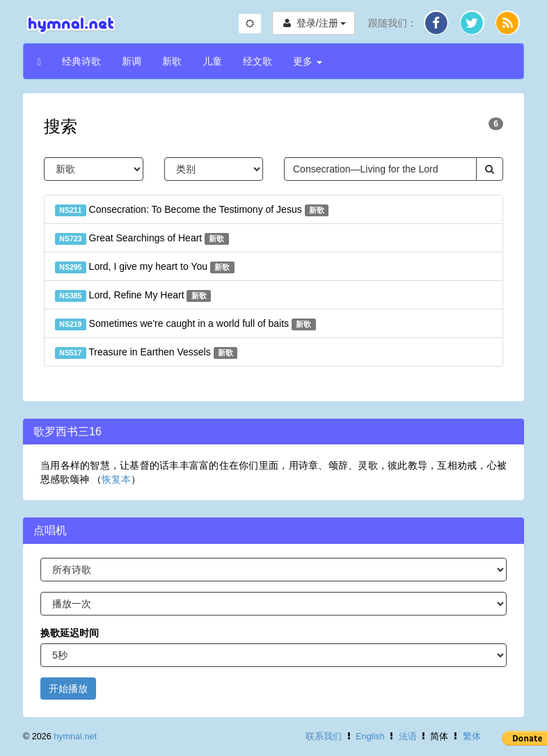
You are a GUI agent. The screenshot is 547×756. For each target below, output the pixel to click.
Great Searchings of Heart (142, 239)
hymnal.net (75, 737)
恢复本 (116, 479)
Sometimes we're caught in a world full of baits (185, 324)
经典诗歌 (81, 61)
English (370, 737)
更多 (308, 61)
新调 (132, 61)
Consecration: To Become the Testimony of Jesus (192, 210)
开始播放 (68, 689)
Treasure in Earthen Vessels (146, 353)
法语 (408, 737)
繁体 (472, 737)
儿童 (212, 61)
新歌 (172, 61)
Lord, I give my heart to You (145, 267)
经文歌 (257, 61)
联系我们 (324, 737)
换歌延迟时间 (70, 633)
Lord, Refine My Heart (133, 296)
